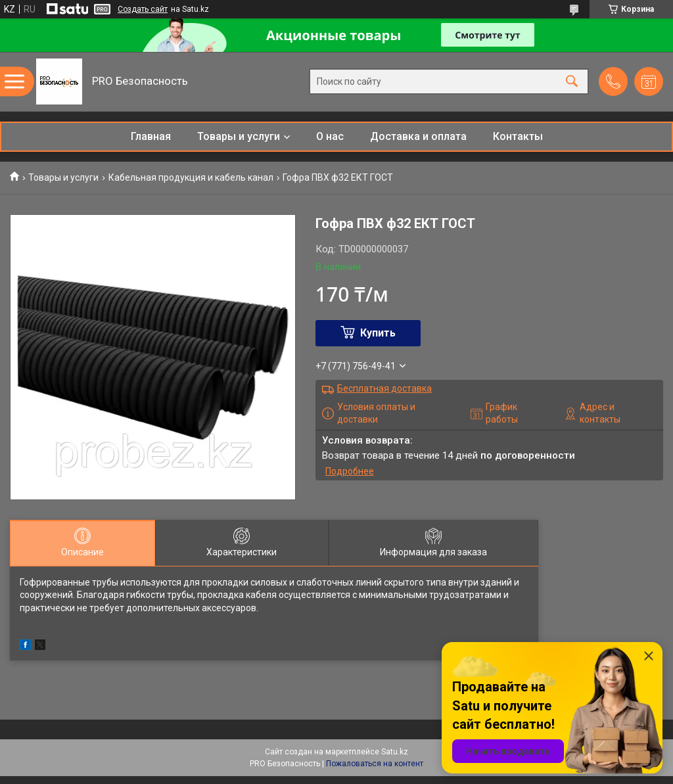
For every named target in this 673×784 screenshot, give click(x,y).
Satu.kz (395, 752)
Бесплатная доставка (384, 388)
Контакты (518, 136)
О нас (330, 136)
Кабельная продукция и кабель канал (191, 177)
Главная (151, 136)
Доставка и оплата (418, 136)
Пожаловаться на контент (375, 764)
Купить (378, 333)
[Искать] (572, 82)
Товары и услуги (239, 136)
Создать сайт (143, 9)
